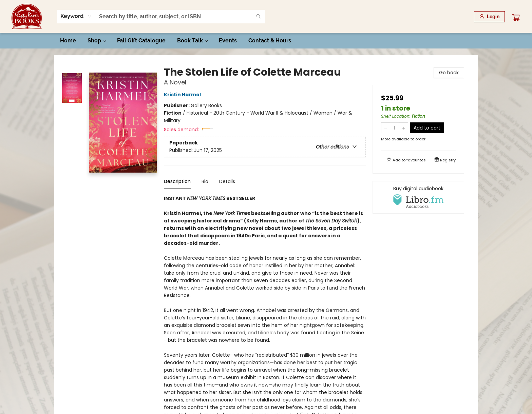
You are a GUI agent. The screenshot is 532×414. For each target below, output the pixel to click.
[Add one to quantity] (404, 128)
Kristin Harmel (183, 95)
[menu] (266, 41)
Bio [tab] (205, 181)
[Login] (489, 17)
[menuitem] (68, 41)
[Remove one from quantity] (386, 128)
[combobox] (76, 16)
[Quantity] (395, 128)
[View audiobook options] (418, 197)
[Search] (259, 17)
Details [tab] (227, 181)
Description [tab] (177, 181)
